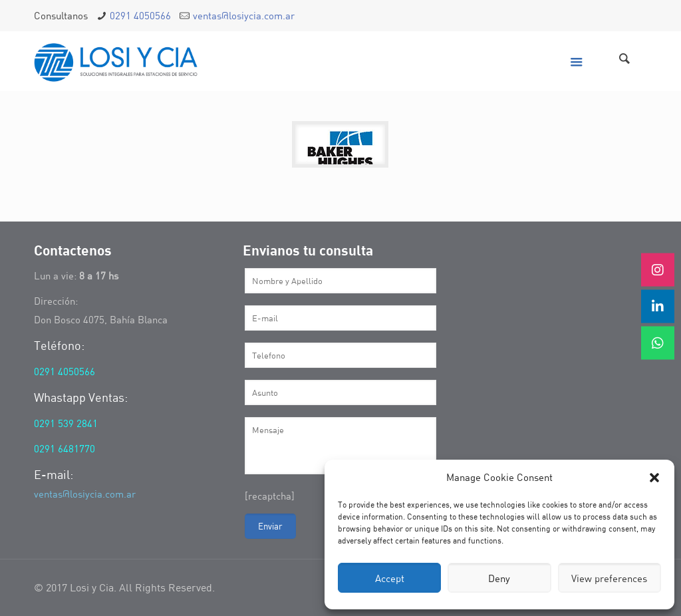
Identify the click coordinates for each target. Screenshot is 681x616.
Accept (390, 578)
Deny (499, 578)
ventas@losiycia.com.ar (244, 15)
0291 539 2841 (66, 423)
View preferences (609, 578)
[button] (654, 478)
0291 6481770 (65, 448)
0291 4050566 (140, 15)
